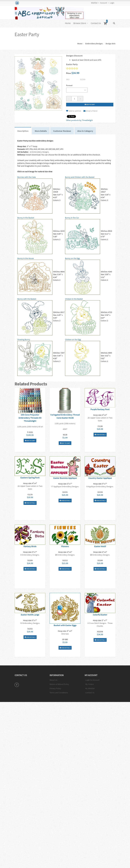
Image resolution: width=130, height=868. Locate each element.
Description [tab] (23, 131)
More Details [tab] (41, 131)
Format (69, 85)
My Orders (90, 684)
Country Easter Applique (100, 478)
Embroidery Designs (94, 44)
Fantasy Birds (30, 546)
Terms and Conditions (59, 693)
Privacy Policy (55, 688)
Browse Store (80, 23)
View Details (100, 435)
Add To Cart (30, 441)
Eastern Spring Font (30, 478)
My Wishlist (90, 688)
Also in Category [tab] (85, 131)
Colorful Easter (100, 615)
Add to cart (90, 104)
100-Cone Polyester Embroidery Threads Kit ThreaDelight (30, 418)
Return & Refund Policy (59, 684)
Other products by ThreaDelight (79, 120)
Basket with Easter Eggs (65, 625)
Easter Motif (100, 546)
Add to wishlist (74, 111)
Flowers (65, 546)
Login (112, 3)
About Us (53, 680)
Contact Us (96, 23)
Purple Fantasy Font (100, 409)
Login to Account (92, 680)
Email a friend (90, 111)
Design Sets (111, 44)
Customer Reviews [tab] (62, 131)
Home (68, 23)
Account (104, 3)
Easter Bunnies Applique (65, 478)
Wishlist (94, 3)
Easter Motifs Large (30, 615)
